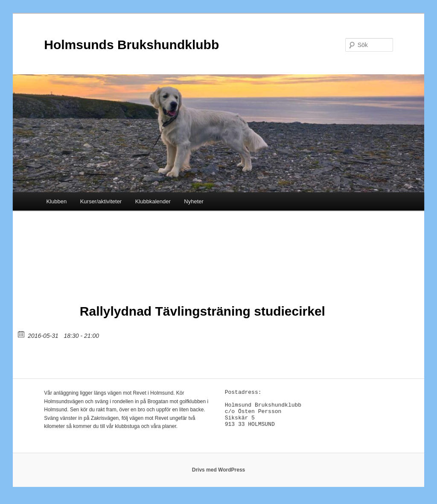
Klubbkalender (153, 201)
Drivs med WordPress (219, 475)
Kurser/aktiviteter (101, 201)
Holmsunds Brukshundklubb (131, 45)
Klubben (56, 201)
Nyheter (194, 201)
